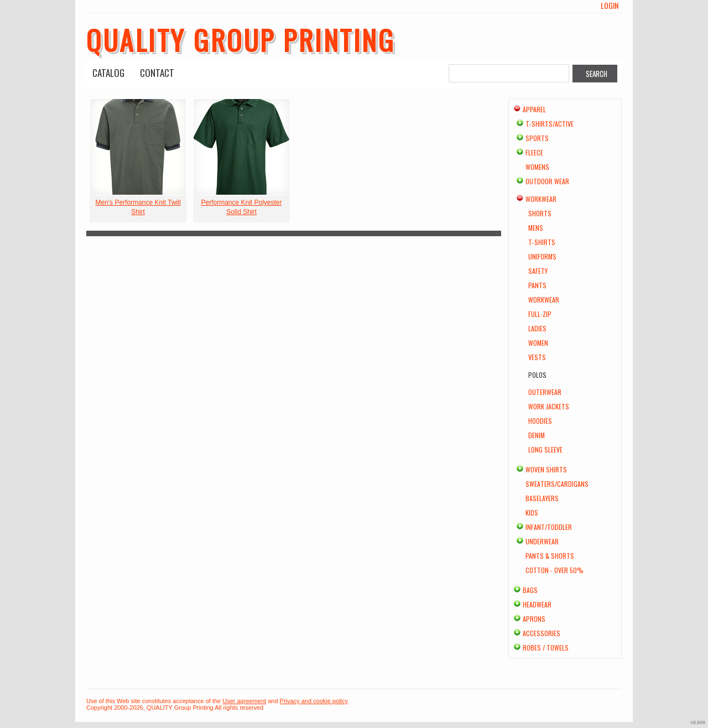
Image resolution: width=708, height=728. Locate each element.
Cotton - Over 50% (555, 570)
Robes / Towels (546, 648)
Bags (530, 590)
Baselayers (542, 498)
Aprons (534, 619)
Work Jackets (549, 406)
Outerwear (545, 392)
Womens (537, 167)
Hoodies (540, 421)
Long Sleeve (545, 449)
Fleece (534, 152)
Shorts (540, 213)
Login (610, 6)
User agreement (244, 701)
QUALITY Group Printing (241, 39)
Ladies (537, 328)
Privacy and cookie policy (314, 701)
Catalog (108, 73)
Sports (537, 138)
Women (538, 343)
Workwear (541, 199)
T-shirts (542, 242)
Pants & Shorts (550, 556)
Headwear (537, 604)
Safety (538, 271)
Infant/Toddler (549, 527)
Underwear (542, 541)
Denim (537, 435)
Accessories (542, 633)
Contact (157, 73)
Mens (536, 228)
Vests (537, 357)
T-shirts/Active (550, 124)
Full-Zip (540, 314)
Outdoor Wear (547, 181)
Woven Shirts (546, 469)
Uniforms (542, 256)
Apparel (534, 109)
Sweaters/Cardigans (557, 484)
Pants (537, 285)
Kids (532, 513)
